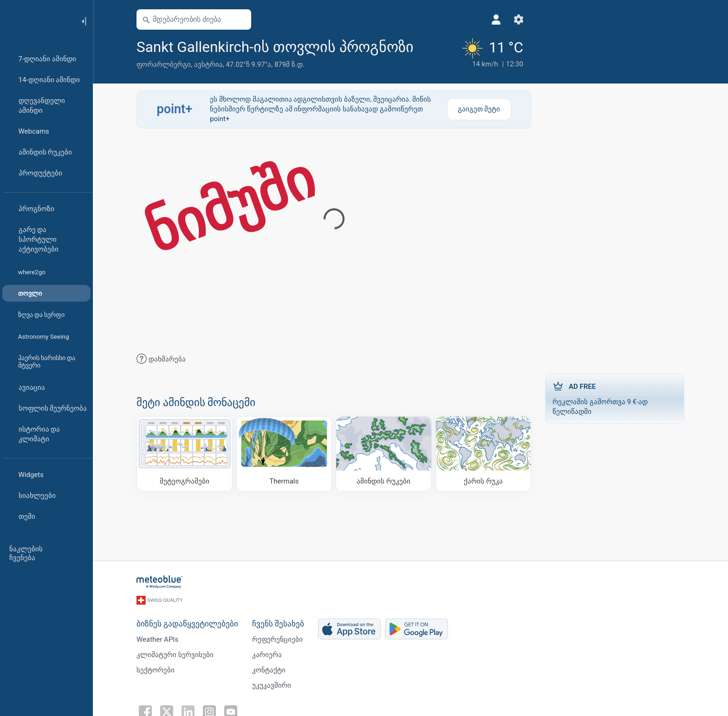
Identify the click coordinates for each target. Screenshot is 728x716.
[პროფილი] (496, 19)
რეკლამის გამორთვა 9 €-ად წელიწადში (615, 398)
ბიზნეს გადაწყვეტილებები (187, 624)
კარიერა (267, 655)
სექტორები (156, 670)
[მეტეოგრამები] (185, 454)
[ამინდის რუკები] (384, 454)
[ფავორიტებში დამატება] (425, 46)
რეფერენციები (277, 639)
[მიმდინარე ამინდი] (491, 53)
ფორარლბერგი (164, 65)
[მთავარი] (37, 20)
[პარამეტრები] (519, 19)
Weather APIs (157, 639)
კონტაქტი (269, 670)
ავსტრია (208, 65)
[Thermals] (284, 454)
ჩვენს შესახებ (278, 624)
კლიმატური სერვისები (175, 655)
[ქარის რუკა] (484, 454)
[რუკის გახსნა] (240, 19)
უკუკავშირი (272, 685)
